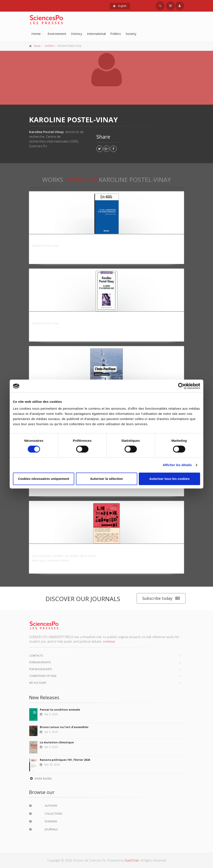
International (96, 34)
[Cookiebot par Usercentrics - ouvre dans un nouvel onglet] (181, 386)
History (77, 34)
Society (131, 34)
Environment (57, 34)
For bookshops (41, 669)
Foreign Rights (40, 662)
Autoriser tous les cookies (170, 479)
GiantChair (132, 860)
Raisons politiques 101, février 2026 (65, 760)
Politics (116, 34)
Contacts (36, 656)
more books (40, 778)
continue (109, 641)
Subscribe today (161, 598)
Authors (49, 46)
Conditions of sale (43, 676)
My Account (38, 683)
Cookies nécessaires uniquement (44, 479)
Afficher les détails (177, 465)
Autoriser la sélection (107, 479)
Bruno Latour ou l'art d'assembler (64, 727)
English (120, 6)
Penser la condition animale (60, 710)
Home (36, 34)
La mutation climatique (57, 742)
